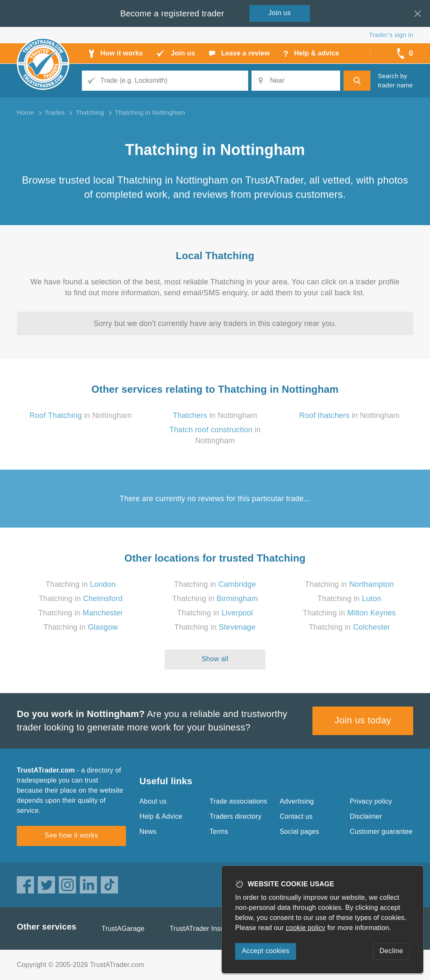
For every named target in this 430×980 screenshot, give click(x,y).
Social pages (299, 832)
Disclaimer (366, 816)
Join (280, 13)
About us (153, 801)
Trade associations (238, 801)
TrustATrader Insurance (206, 929)
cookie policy (306, 928)
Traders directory (236, 816)
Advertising (297, 801)
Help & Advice (161, 816)
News (148, 832)
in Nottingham (80, 415)
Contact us (296, 816)
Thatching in (81, 584)
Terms (219, 832)
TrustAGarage (123, 929)
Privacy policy (371, 801)
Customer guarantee (381, 832)
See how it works (71, 835)
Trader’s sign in (391, 35)
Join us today (363, 720)
